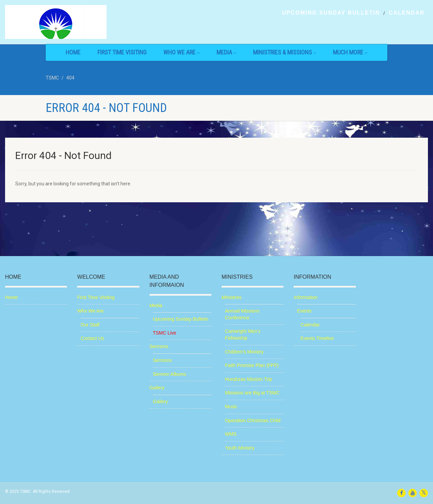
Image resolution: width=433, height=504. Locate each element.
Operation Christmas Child (253, 420)
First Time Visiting (122, 52)
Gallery (157, 388)
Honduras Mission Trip (248, 379)
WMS (231, 434)
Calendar (407, 13)
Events (304, 311)
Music (231, 407)
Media (226, 52)
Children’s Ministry (244, 352)
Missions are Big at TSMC (252, 393)
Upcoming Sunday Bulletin (331, 13)
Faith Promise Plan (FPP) (252, 365)
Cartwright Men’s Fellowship (243, 335)
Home (73, 52)
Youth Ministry (240, 448)
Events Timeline (317, 338)
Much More (350, 52)
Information (305, 297)
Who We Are (181, 52)
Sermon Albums (170, 374)
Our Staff (90, 325)
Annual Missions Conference (242, 314)
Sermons (159, 346)
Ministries (232, 297)
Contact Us (92, 338)
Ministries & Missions (284, 52)
